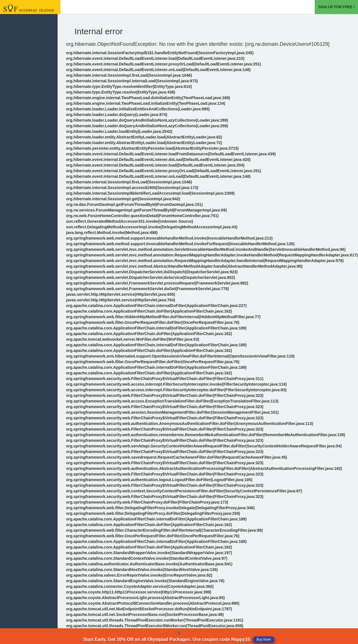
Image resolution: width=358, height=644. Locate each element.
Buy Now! (264, 640)
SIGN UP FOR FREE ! (336, 7)
